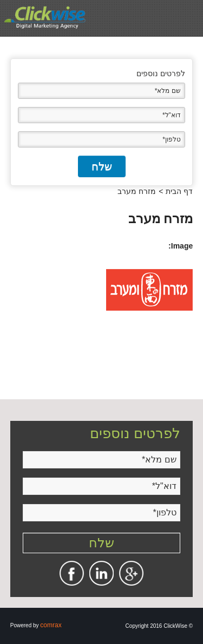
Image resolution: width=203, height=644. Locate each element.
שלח (102, 166)
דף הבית (179, 191)
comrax (51, 625)
